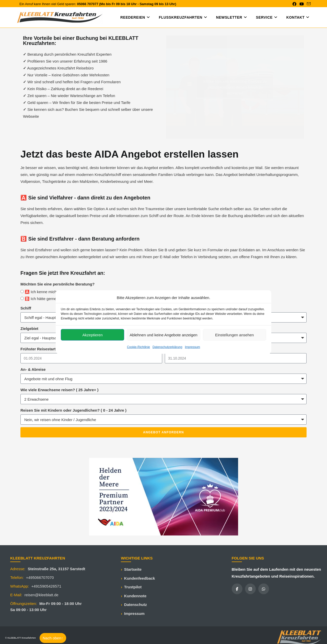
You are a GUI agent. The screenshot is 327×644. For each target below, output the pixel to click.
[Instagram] (250, 589)
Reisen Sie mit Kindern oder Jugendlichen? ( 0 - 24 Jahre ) (73, 410)
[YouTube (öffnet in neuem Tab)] (302, 4)
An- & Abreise (33, 369)
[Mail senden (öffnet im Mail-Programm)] (308, 4)
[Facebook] (237, 589)
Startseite (133, 569)
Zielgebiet (29, 329)
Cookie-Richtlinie (138, 347)
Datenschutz (136, 605)
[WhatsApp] (264, 589)
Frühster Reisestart (38, 349)
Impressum (192, 347)
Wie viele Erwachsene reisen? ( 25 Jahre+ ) (59, 390)
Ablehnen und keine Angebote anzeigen (163, 335)
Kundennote (135, 596)
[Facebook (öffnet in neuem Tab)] (294, 4)
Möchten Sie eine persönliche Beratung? (57, 284)
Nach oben (53, 638)
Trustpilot (133, 587)
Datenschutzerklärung (167, 347)
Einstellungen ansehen (235, 335)
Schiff (26, 308)
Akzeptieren (93, 335)
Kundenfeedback (140, 578)
